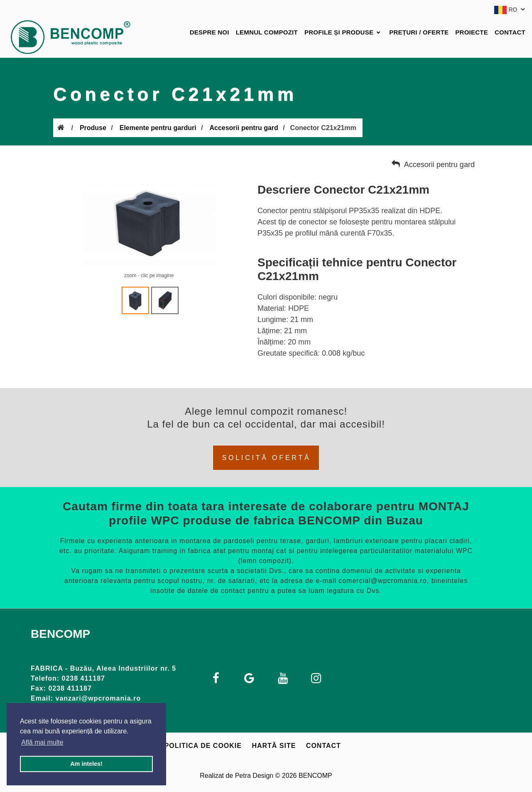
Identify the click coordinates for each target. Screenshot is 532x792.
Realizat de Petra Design (237, 776)
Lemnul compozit (267, 32)
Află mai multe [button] (42, 742)
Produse (93, 128)
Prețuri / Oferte (419, 32)
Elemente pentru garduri (158, 128)
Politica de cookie (203, 746)
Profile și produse (339, 32)
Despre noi (210, 32)
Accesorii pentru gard (244, 128)
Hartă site (274, 746)
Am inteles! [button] (86, 764)
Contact (510, 32)
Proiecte (472, 32)
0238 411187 (83, 678)
